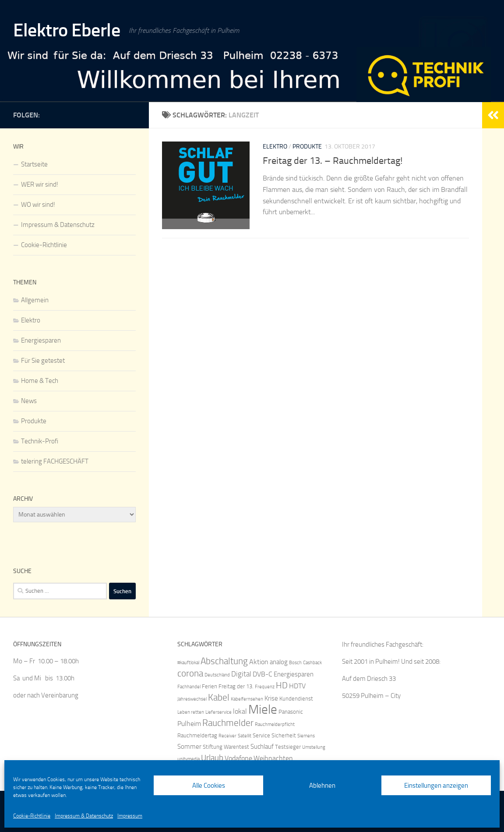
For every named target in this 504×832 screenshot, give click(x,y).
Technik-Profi (40, 441)
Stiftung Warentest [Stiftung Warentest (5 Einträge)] (226, 747)
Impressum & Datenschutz (84, 816)
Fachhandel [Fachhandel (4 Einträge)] (189, 687)
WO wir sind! (38, 205)
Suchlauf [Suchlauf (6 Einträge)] (262, 747)
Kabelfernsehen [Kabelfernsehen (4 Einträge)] (247, 699)
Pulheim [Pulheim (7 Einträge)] (189, 724)
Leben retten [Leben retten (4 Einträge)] (191, 712)
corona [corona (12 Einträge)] (190, 673)
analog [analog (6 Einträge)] (279, 662)
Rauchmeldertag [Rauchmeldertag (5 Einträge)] (197, 735)
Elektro (275, 147)
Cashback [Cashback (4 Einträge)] (312, 663)
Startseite (34, 164)
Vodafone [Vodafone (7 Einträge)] (238, 758)
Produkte (307, 147)
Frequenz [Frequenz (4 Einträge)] (265, 687)
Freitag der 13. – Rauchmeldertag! (333, 161)
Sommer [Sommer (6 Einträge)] (189, 747)
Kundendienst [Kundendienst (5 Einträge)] (296, 699)
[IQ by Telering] (130, 113)
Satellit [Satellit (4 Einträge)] (245, 736)
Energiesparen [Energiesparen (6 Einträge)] (294, 674)
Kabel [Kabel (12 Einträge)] (219, 697)
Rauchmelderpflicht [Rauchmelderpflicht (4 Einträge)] (275, 724)
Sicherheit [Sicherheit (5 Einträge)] (284, 735)
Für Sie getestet (43, 361)
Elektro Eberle (67, 30)
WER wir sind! (40, 184)
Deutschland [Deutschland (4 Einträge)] (217, 675)
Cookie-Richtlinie (32, 816)
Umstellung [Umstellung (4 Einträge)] (314, 747)
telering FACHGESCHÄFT (55, 461)
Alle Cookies (209, 786)
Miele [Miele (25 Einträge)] (263, 710)
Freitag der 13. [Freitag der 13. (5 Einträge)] (236, 686)
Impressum (130, 816)
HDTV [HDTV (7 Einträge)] (297, 686)
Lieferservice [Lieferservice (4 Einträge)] (219, 712)
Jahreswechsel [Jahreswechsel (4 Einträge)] (192, 699)
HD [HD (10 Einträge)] (282, 685)
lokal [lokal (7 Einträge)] (240, 711)
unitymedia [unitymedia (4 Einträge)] (189, 759)
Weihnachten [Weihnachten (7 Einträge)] (273, 758)
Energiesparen (41, 340)
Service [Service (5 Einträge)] (261, 735)
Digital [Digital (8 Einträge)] (241, 674)
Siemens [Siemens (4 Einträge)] (306, 736)
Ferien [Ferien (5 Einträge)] (210, 686)
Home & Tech (40, 381)
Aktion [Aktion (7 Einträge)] (259, 662)
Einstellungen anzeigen (436, 786)
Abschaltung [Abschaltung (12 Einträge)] (224, 661)
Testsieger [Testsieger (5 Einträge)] (288, 747)
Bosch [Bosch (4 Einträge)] (295, 663)
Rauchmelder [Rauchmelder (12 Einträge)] (228, 723)
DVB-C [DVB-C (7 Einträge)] (263, 674)
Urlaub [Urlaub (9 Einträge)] (212, 758)
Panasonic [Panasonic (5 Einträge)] (291, 712)
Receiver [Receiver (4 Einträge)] (227, 736)
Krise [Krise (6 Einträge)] (271, 698)
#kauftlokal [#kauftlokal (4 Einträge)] (188, 663)
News (29, 401)
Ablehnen (322, 786)
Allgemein (35, 300)
